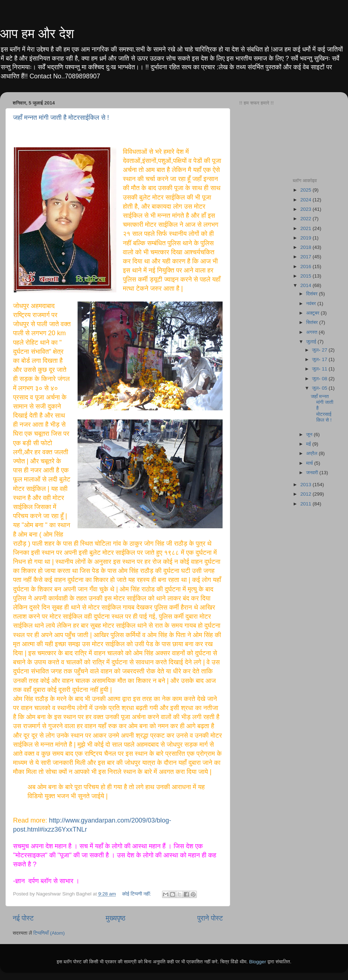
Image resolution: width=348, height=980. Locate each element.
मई (309, 444)
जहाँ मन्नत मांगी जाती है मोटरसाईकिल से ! (61, 118)
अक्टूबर (314, 313)
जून (310, 434)
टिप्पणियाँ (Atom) (49, 933)
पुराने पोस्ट (210, 918)
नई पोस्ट (23, 918)
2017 (306, 257)
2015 (306, 276)
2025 (306, 190)
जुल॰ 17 (320, 359)
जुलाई (312, 342)
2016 (306, 266)
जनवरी (313, 473)
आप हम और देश (37, 34)
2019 (306, 238)
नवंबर (312, 304)
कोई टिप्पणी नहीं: (137, 894)
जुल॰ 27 (320, 350)
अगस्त (313, 332)
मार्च (310, 463)
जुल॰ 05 (320, 388)
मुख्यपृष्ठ (115, 918)
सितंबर (313, 322)
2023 (306, 209)
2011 (306, 504)
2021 (306, 228)
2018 (306, 247)
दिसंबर (313, 294)
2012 (306, 494)
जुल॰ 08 (320, 379)
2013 (306, 485)
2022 (306, 219)
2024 (306, 200)
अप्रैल (313, 453)
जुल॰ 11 (320, 369)
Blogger (258, 962)
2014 (306, 285)
